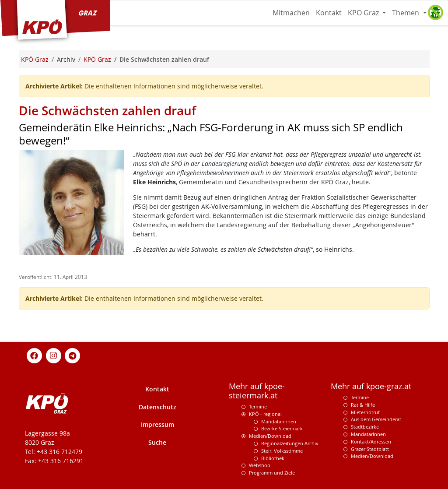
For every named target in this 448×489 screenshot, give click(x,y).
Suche (157, 442)
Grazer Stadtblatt (370, 449)
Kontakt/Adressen (371, 442)
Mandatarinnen (279, 421)
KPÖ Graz (364, 13)
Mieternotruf (365, 412)
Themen (406, 13)
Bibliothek (273, 458)
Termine (258, 406)
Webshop (260, 465)
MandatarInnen (368, 434)
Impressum (157, 424)
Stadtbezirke (365, 427)
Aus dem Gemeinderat (376, 419)
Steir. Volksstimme (282, 451)
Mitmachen (291, 13)
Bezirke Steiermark (282, 428)
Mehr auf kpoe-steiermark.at (257, 391)
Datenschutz (157, 407)
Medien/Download (270, 436)
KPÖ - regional (265, 414)
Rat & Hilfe (363, 405)
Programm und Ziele (272, 473)
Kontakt (329, 13)
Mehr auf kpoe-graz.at (371, 386)
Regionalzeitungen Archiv (290, 443)
